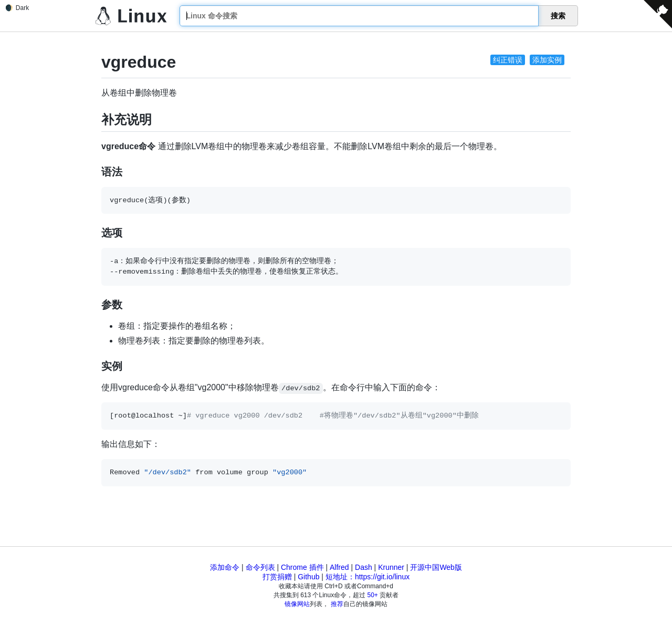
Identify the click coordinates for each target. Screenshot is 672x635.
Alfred (339, 567)
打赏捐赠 (277, 577)
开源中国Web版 (436, 567)
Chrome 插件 (302, 567)
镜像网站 (297, 604)
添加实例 (547, 60)
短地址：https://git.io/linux (367, 577)
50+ (373, 595)
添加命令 (225, 567)
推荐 (337, 604)
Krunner (391, 567)
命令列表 (260, 567)
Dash (364, 567)
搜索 (558, 16)
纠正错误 (508, 60)
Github (308, 577)
